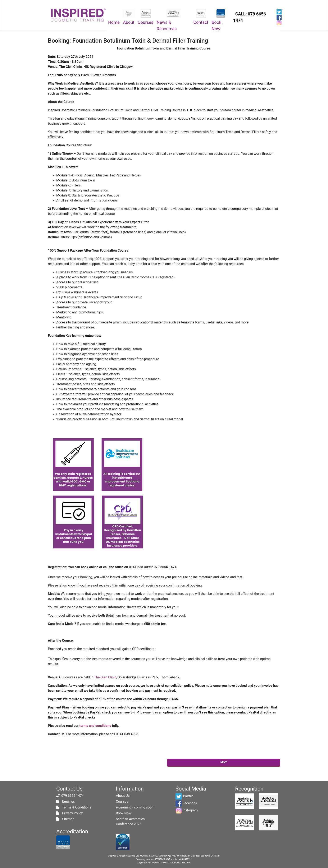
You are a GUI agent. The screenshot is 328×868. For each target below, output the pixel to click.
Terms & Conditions (74, 807)
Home (114, 22)
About (129, 22)
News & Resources (167, 26)
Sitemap (65, 819)
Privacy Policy (69, 813)
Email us (66, 801)
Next (224, 762)
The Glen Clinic (105, 677)
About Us (123, 796)
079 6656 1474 (72, 796)
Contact (201, 22)
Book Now (217, 26)
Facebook (186, 803)
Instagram (187, 810)
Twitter (184, 796)
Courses (145, 22)
